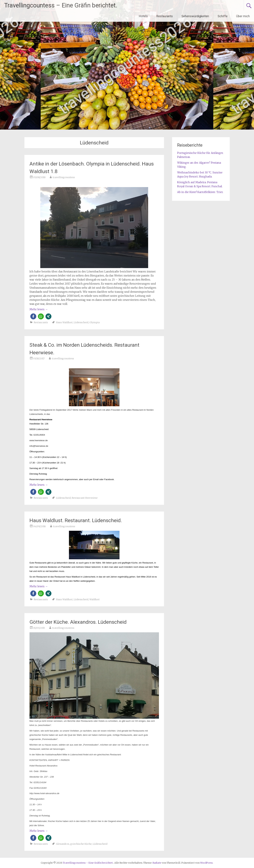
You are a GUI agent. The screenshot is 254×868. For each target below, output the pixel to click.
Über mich (243, 16)
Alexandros (63, 844)
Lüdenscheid (81, 322)
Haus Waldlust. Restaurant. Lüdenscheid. (76, 520)
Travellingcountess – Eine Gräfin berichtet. (61, 5)
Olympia (94, 322)
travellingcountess (64, 177)
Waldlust (94, 599)
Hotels (143, 16)
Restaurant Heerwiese (85, 498)
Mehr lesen (39, 309)
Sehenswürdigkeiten (195, 16)
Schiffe (223, 16)
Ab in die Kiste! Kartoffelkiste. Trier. (200, 192)
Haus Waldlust (64, 322)
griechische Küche (81, 844)
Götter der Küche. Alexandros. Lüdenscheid (78, 622)
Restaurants (165, 16)
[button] (33, 316)
